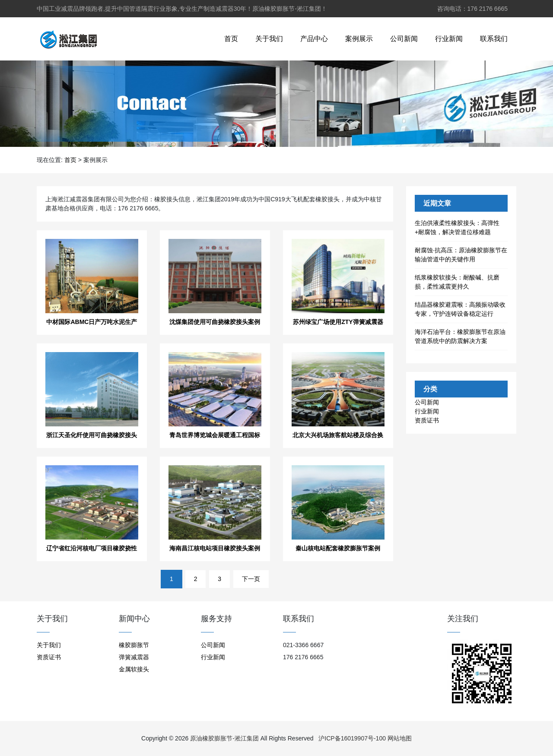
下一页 (251, 579)
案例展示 (359, 39)
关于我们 (269, 39)
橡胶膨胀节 (134, 645)
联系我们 (494, 39)
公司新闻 (404, 39)
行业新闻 (449, 39)
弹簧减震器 (134, 657)
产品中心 (314, 39)
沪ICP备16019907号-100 (352, 738)
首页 (231, 39)
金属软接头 (134, 669)
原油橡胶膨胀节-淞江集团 (224, 738)
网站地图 (400, 738)
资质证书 (427, 420)
